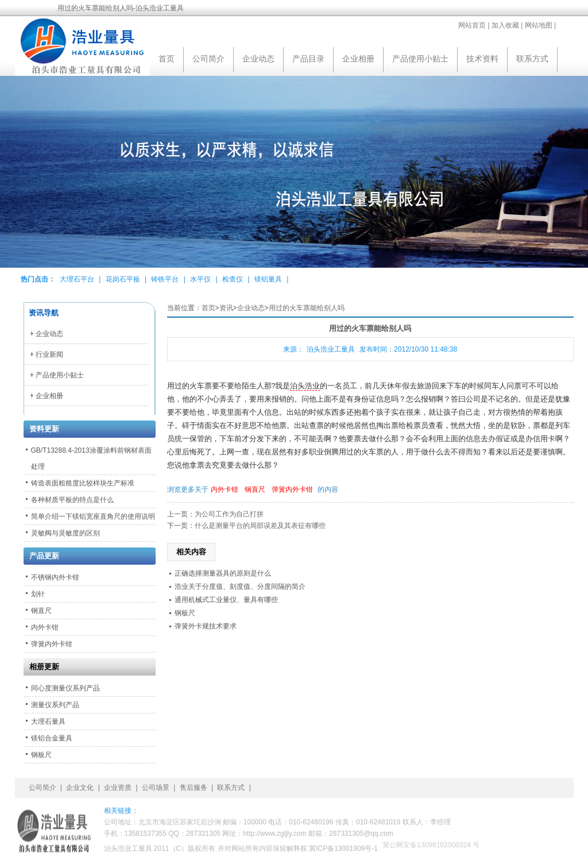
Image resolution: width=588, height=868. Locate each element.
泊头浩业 (305, 386)
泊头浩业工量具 (331, 349)
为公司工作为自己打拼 (229, 514)
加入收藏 (505, 25)
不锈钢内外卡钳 (55, 577)
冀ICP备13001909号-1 (343, 848)
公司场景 (156, 788)
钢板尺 (185, 613)
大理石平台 (77, 279)
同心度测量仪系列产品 (65, 688)
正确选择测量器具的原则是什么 (223, 573)
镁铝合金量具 (52, 738)
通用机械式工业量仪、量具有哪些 (226, 600)
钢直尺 (255, 489)
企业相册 (358, 59)
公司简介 (208, 59)
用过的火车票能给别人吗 (307, 308)
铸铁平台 (165, 279)
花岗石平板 (123, 279)
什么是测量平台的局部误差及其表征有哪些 (260, 526)
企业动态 (258, 59)
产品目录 (308, 59)
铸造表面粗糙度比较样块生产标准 (83, 483)
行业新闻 (49, 354)
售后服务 (194, 788)
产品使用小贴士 (420, 59)
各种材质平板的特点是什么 (72, 500)
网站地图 (539, 25)
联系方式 (532, 59)
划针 (38, 594)
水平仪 (200, 279)
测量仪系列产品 (55, 705)
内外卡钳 (225, 489)
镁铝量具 (268, 279)
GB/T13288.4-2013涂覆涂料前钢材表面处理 (91, 458)
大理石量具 (48, 722)
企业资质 (118, 788)
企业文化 (80, 788)
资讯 (226, 308)
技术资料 (482, 59)
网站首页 (472, 25)
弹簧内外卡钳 (292, 489)
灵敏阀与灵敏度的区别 (65, 533)
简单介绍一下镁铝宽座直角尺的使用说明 (93, 516)
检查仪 (233, 279)
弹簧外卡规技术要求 (206, 626)
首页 (167, 59)
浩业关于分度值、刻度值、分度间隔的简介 (240, 587)
